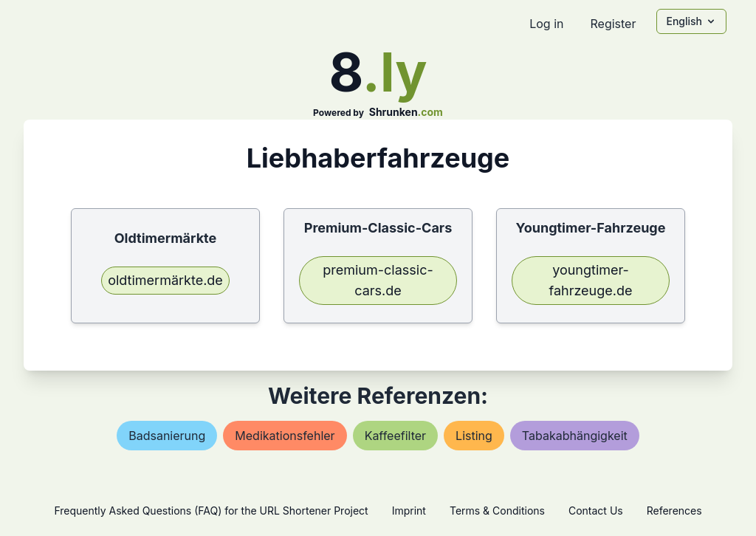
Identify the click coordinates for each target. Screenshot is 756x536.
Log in (546, 24)
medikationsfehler (285, 436)
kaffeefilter (395, 436)
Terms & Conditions (497, 511)
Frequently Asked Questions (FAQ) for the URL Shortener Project (211, 511)
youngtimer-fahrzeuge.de (591, 280)
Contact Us (596, 511)
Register (613, 24)
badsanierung (167, 436)
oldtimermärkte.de (165, 280)
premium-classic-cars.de (378, 280)
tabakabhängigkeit (575, 436)
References (674, 511)
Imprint (409, 511)
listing (474, 436)
